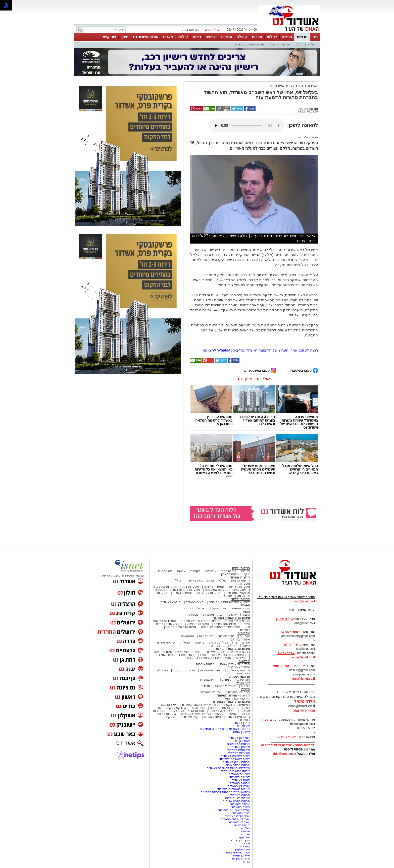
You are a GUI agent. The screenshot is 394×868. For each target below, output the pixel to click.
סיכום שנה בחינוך (225, 624)
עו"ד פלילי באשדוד (237, 816)
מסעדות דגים (190, 587)
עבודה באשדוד (240, 804)
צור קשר (109, 37)
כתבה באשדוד (240, 807)
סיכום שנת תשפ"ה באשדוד (231, 702)
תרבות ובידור (240, 599)
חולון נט (244, 828)
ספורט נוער (220, 608)
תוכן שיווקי (243, 680)
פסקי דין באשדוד (239, 692)
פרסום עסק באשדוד (236, 762)
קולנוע (183, 37)
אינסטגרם (187, 636)
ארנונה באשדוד (240, 783)
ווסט (247, 843)
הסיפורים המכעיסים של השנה (221, 627)
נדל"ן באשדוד (241, 723)
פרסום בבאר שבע (238, 765)
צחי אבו (245, 846)
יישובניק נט (242, 741)
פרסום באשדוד (239, 795)
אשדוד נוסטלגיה (239, 667)
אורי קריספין (281, 666)
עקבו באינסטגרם (260, 370)
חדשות (302, 37)
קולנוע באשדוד (171, 602)
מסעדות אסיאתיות (217, 590)
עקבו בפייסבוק (304, 370)
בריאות (200, 643)
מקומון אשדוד (241, 747)
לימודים (226, 680)
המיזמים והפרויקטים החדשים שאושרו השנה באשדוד (215, 705)
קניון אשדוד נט (188, 717)
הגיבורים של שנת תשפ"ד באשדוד (228, 652)
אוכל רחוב (225, 596)
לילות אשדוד (227, 636)
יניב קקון (244, 837)
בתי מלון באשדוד (239, 738)
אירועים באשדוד (239, 774)
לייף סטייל (243, 683)
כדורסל (202, 608)
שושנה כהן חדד (240, 858)
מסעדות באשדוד (239, 753)
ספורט (287, 37)
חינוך (125, 37)
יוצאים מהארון (230, 574)
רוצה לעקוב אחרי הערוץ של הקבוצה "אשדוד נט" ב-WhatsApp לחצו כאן (260, 350)
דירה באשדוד (241, 813)
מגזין (247, 612)
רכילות (272, 37)
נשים (247, 708)
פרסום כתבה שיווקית (236, 801)
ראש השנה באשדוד (222, 711)
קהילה (242, 37)
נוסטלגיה (192, 615)
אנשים (181, 571)
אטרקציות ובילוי (225, 686)
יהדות (213, 708)
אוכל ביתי (239, 590)
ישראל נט (243, 726)
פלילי (312, 44)
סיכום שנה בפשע (198, 624)
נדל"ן (299, 44)
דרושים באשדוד (240, 777)
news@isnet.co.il (303, 679)
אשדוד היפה (241, 643)
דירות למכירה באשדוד (235, 756)
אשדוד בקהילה (239, 639)
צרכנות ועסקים (239, 677)
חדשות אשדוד (285, 86)
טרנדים (205, 686)
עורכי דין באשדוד (212, 692)
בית (315, 37)
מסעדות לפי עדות (209, 593)
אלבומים (244, 633)
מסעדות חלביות (214, 587)
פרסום (245, 831)
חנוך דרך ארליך (240, 840)
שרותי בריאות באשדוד (235, 771)
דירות (197, 37)
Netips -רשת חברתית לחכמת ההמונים (225, 792)
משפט (168, 37)
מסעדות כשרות (182, 593)
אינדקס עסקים (176, 708)
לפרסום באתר (190, 30)
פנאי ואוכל (198, 708)
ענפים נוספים (241, 608)
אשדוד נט (309, 86)
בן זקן (246, 861)
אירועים (245, 636)
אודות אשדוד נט (146, 37)
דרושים (211, 37)
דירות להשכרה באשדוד (235, 759)
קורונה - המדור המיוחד (233, 695)
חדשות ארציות (280, 44)
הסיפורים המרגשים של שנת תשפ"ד (222, 655)
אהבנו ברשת (230, 708)
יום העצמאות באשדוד (236, 852)
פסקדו (245, 834)
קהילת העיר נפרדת (224, 646)
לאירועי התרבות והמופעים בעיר (229, 602)
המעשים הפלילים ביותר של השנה (203, 714)
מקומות (195, 571)
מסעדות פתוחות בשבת (185, 590)
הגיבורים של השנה (238, 621)
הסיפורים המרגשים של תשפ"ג (201, 621)
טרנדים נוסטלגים (184, 670)
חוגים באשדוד (195, 602)
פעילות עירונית (219, 643)
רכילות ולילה (241, 568)
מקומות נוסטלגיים (238, 670)
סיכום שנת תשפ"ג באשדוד (231, 618)
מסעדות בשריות (239, 587)
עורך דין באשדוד (239, 822)
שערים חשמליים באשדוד (234, 789)
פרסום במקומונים (238, 744)
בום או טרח (229, 571)
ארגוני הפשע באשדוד (249, 44)
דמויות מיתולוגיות (211, 670)
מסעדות (244, 584)
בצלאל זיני (304, 137)
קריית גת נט (242, 825)
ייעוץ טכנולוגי (168, 705)
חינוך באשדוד (212, 717)
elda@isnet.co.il (303, 657)
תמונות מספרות (213, 615)
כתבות (246, 615)
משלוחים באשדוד (238, 750)
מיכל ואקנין (242, 849)
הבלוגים (244, 661)
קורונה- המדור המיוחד (235, 699)
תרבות (257, 37)
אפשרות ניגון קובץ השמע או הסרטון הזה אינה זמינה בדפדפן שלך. (247, 126)
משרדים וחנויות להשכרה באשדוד (228, 768)
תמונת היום (206, 636)
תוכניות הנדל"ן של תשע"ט (187, 711)
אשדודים (211, 571)
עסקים (227, 37)
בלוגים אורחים (205, 664)
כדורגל (188, 608)
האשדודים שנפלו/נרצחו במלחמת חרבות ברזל (216, 658)
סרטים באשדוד (236, 717)
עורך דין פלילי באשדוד (235, 819)
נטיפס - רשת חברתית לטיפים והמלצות (225, 729)
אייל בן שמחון (241, 732)
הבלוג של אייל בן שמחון (235, 664)
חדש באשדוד (208, 680)
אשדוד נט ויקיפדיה (237, 798)
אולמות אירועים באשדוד (234, 810)
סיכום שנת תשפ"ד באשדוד (231, 649)
